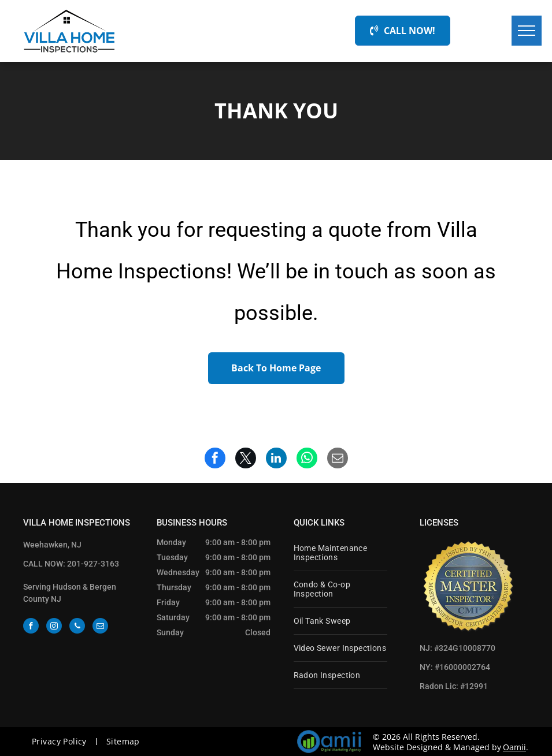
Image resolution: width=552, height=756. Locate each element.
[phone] (77, 627)
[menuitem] (340, 553)
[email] (100, 627)
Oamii (514, 747)
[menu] (527, 31)
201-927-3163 (93, 564)
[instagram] (54, 627)
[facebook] (31, 627)
